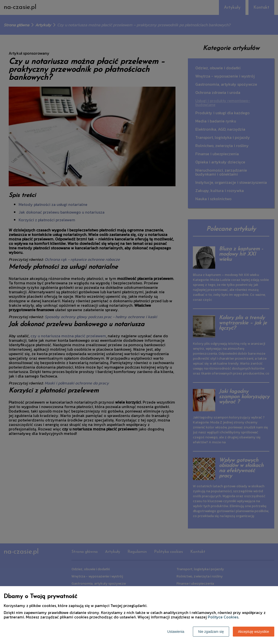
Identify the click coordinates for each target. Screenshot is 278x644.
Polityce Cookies (223, 617)
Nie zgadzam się (211, 632)
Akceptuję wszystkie (254, 632)
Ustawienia (176, 632)
